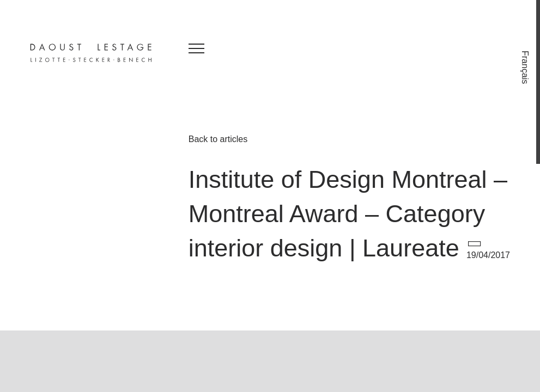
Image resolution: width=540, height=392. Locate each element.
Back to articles (218, 139)
